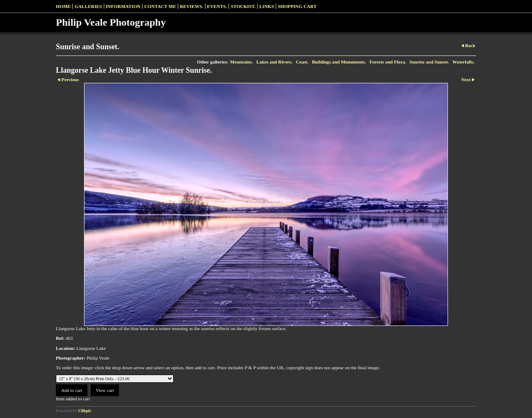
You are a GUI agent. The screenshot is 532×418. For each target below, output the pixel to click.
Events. (217, 6)
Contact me (160, 6)
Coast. (302, 62)
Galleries (88, 6)
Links (267, 6)
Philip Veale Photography (111, 22)
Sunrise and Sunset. (429, 62)
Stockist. (243, 6)
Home (63, 6)
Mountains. (241, 62)
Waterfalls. (463, 62)
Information (123, 6)
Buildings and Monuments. (339, 62)
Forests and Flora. (388, 62)
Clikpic (85, 411)
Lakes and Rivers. (274, 62)
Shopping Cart (297, 6)
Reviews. (192, 6)
